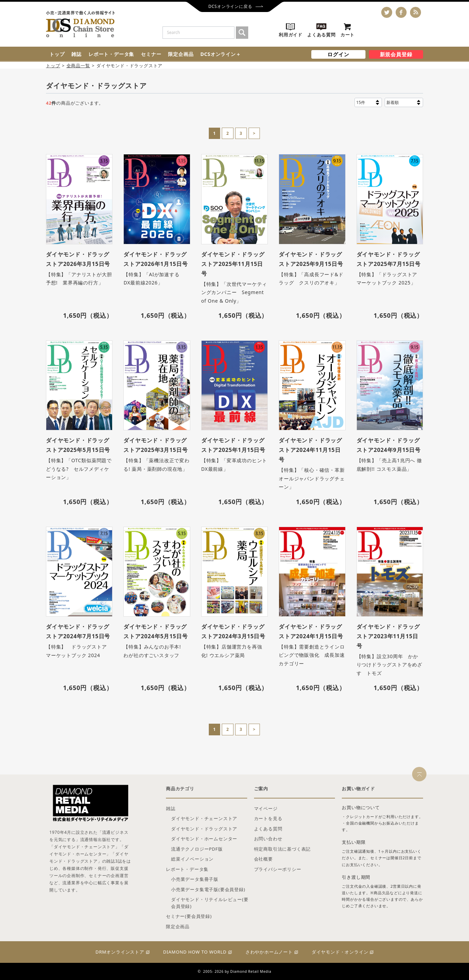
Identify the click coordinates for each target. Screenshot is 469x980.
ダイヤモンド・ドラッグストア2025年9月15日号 (311, 259)
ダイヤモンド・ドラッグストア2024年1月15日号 (311, 631)
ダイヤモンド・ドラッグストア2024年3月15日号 (233, 631)
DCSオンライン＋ (220, 54)
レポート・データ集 (111, 54)
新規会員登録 (396, 54)
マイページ (266, 808)
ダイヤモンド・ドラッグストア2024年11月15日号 (310, 450)
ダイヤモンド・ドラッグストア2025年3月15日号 (155, 445)
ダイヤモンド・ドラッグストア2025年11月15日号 (233, 264)
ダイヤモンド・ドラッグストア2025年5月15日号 (78, 445)
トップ (57, 54)
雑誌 (76, 54)
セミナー (151, 54)
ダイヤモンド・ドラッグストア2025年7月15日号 (389, 259)
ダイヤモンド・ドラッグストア (204, 829)
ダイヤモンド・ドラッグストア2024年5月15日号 (155, 631)
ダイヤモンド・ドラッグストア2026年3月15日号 (78, 259)
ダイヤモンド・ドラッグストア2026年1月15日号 (155, 259)
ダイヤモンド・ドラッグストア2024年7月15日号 (78, 631)
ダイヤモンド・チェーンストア (204, 818)
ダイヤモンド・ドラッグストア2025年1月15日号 (233, 445)
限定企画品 (181, 54)
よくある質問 (268, 829)
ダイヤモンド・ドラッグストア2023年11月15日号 (388, 636)
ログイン (338, 54)
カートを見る (268, 818)
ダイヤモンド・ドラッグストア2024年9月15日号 (389, 445)
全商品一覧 (78, 66)
